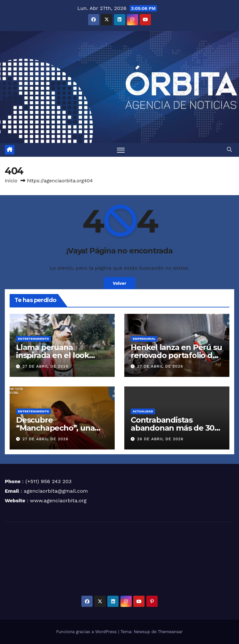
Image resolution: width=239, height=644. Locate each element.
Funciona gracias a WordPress (87, 632)
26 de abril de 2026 (160, 439)
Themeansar (170, 632)
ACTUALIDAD (143, 411)
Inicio (11, 181)
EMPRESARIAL (144, 339)
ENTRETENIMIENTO (33, 339)
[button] (229, 150)
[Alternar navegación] (121, 150)
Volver (119, 283)
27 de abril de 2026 (45, 366)
